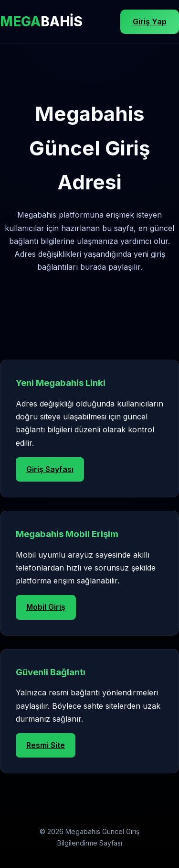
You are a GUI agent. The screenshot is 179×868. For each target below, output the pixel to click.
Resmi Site (46, 745)
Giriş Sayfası (50, 469)
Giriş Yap (150, 22)
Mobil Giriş (46, 607)
